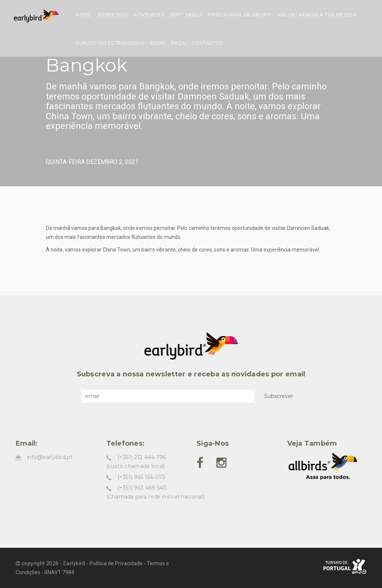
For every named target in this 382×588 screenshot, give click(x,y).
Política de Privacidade (116, 563)
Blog (158, 43)
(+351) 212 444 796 (142, 457)
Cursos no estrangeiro (110, 43)
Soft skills (187, 15)
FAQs (179, 43)
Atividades (149, 15)
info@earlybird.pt (50, 457)
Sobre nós (113, 15)
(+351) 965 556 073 (142, 477)
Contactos (207, 43)
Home (84, 15)
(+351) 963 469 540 (142, 488)
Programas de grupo (239, 15)
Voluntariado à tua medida (317, 15)
